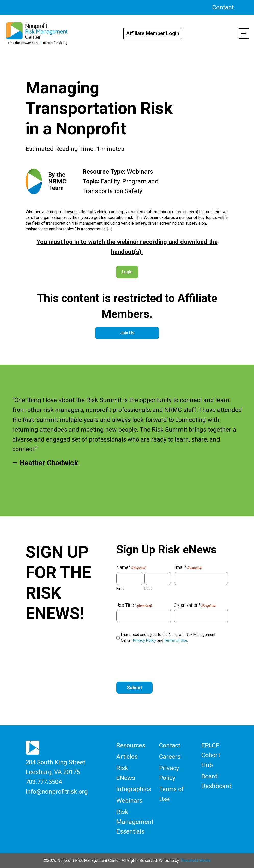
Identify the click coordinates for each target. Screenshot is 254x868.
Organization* (195, 605)
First (120, 589)
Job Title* (134, 605)
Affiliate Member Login (153, 33)
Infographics (134, 789)
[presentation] (155, 663)
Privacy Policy (144, 640)
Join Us (127, 333)
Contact (223, 7)
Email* (188, 567)
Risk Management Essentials (135, 822)
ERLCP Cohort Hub (211, 755)
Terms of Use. (176, 640)
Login (127, 272)
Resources (131, 745)
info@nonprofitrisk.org (57, 792)
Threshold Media (195, 860)
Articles (127, 757)
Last (148, 589)
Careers (170, 757)
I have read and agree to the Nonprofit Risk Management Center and (168, 638)
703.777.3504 (44, 782)
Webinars (129, 801)
